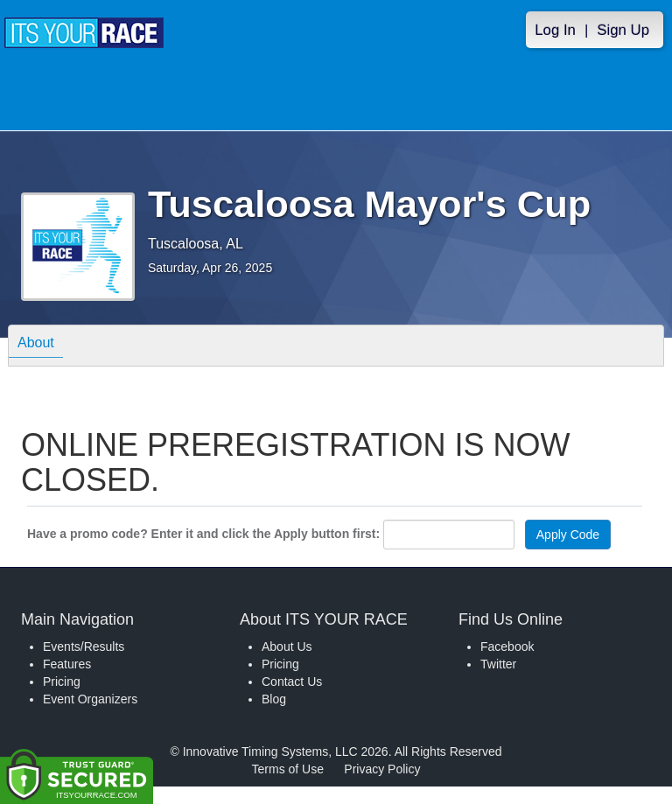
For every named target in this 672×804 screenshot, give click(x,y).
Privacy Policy (382, 769)
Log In (555, 30)
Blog (274, 699)
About (36, 345)
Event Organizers (90, 699)
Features (67, 664)
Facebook (507, 647)
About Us (287, 647)
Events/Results (84, 647)
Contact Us (292, 682)
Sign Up (623, 30)
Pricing (62, 682)
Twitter (498, 664)
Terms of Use (288, 769)
